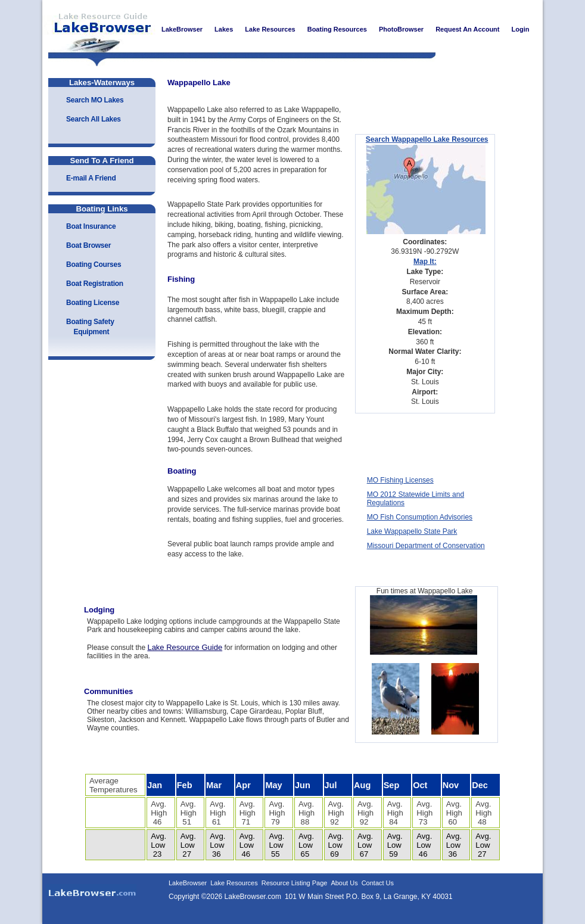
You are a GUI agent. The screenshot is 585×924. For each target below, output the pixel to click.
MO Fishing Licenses (400, 480)
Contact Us (378, 883)
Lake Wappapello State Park (412, 531)
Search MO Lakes (95, 100)
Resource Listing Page (295, 883)
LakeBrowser (99, 29)
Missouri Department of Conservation (426, 546)
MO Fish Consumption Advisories (420, 517)
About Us (344, 883)
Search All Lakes (94, 119)
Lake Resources (234, 883)
